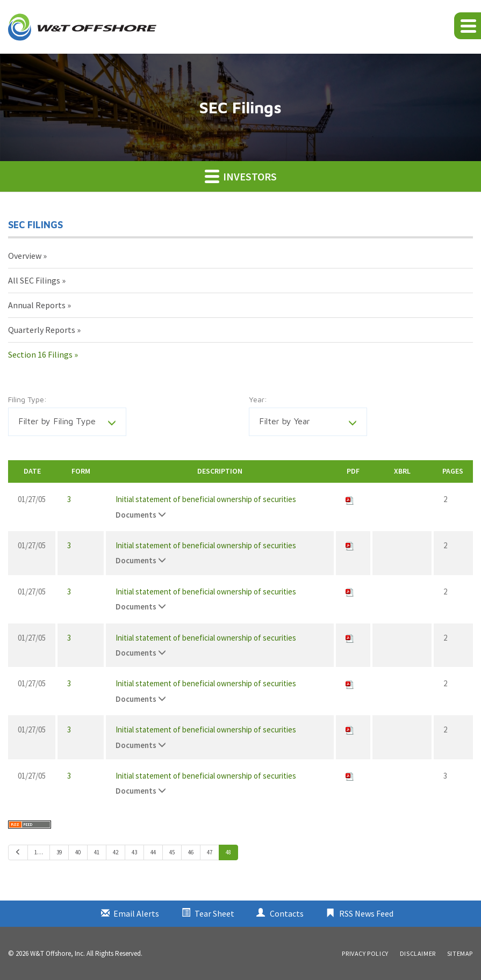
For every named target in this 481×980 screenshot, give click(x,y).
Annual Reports (37, 305)
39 (59, 852)
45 (172, 852)
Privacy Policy (365, 954)
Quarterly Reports (42, 330)
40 (78, 852)
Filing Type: (27, 399)
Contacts (287, 913)
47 (210, 852)
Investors (241, 176)
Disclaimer (418, 954)
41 (97, 852)
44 (153, 852)
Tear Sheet (214, 913)
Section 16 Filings (40, 354)
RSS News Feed (366, 913)
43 (134, 852)
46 (191, 852)
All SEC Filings (34, 280)
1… (39, 852)
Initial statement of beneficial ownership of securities (206, 499)
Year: (258, 399)
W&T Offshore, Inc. (58, 953)
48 (228, 852)
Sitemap (460, 954)
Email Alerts (136, 913)
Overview (25, 256)
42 (116, 852)
